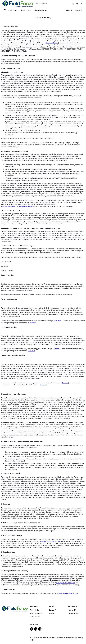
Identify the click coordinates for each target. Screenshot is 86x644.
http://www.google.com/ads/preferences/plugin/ (19, 206)
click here (58, 321)
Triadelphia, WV (73, 613)
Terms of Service (36, 613)
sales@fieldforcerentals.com (51, 541)
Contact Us (79, 10)
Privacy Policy (35, 610)
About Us (69, 10)
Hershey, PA (72, 610)
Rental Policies (35, 616)
